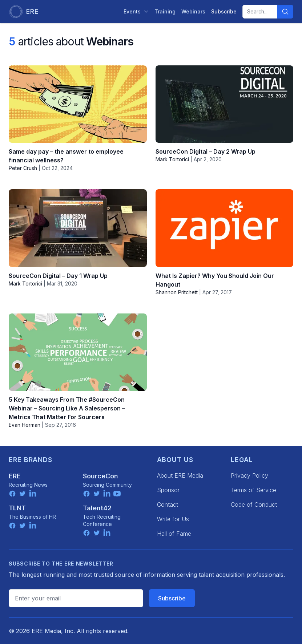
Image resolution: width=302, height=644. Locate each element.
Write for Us (173, 519)
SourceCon (100, 476)
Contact (168, 505)
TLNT (17, 508)
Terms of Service (253, 490)
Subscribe (172, 598)
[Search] (285, 12)
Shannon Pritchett (177, 292)
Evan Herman (25, 425)
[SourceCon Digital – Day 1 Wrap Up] (78, 228)
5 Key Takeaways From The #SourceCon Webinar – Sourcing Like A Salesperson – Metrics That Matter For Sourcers (67, 408)
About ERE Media (180, 475)
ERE (15, 476)
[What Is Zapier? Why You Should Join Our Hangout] (225, 228)
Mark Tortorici (172, 159)
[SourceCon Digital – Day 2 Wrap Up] (225, 104)
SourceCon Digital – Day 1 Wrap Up (58, 276)
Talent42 (97, 508)
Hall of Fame (174, 534)
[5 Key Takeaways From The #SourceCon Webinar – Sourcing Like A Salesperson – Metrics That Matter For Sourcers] (78, 352)
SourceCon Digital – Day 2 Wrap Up (206, 151)
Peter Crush (23, 168)
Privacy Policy (249, 475)
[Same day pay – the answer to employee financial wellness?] (78, 104)
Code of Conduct (254, 505)
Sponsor (168, 490)
